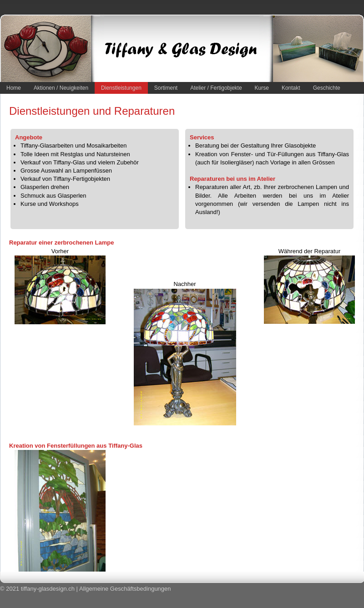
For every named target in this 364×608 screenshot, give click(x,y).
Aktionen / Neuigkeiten (61, 88)
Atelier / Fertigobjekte (216, 88)
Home (14, 88)
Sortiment (166, 88)
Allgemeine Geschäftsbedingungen (125, 589)
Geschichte (327, 88)
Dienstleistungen (121, 88)
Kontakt (291, 88)
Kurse (262, 88)
